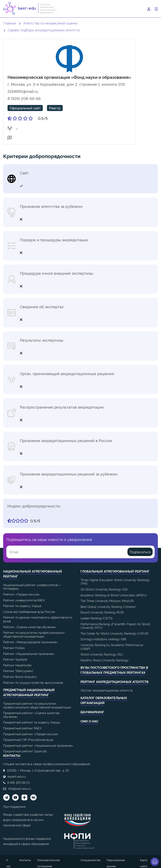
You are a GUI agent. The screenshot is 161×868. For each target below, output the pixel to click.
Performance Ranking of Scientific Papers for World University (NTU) (115, 626)
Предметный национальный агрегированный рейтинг (29, 692)
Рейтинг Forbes (14, 648)
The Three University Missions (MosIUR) (107, 601)
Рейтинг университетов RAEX (24, 600)
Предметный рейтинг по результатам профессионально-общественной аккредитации (37, 705)
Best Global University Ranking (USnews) (108, 607)
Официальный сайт (25, 108)
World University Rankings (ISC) (102, 654)
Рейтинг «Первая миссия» (22, 594)
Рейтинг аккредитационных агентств (114, 682)
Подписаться (140, 552)
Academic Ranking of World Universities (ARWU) (114, 595)
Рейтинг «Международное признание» (31, 642)
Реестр (55, 108)
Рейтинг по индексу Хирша (22, 606)
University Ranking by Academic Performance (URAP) (112, 647)
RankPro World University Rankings (105, 660)
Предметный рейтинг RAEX (22, 728)
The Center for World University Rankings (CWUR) (114, 633)
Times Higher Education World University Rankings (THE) (115, 582)
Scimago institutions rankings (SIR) (103, 639)
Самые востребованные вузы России (29, 612)
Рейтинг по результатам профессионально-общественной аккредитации (34, 634)
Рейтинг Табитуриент (18, 671)
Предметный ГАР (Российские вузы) (28, 740)
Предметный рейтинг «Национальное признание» (38, 745)
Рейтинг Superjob (15, 659)
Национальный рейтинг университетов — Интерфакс (32, 587)
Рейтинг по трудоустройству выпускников (33, 682)
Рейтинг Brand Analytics (20, 677)
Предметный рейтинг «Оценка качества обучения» (31, 715)
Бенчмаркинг (92, 712)
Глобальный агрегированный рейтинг (115, 571)
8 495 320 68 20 (18, 782)
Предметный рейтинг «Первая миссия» (31, 734)
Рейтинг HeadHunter (17, 665)
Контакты (25, 860)
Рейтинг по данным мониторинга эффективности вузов (38, 619)
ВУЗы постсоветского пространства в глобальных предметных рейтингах (114, 670)
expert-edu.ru (17, 776)
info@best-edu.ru (19, 788)
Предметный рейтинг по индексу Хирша (32, 722)
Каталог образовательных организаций (104, 700)
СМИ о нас (89, 721)
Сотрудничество (90, 860)
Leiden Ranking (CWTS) (97, 618)
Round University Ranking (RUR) (102, 612)
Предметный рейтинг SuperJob (25, 751)
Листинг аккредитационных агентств (106, 690)
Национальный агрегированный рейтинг (33, 574)
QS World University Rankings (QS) (104, 589)
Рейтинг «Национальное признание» (29, 654)
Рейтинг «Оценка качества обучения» (30, 627)
